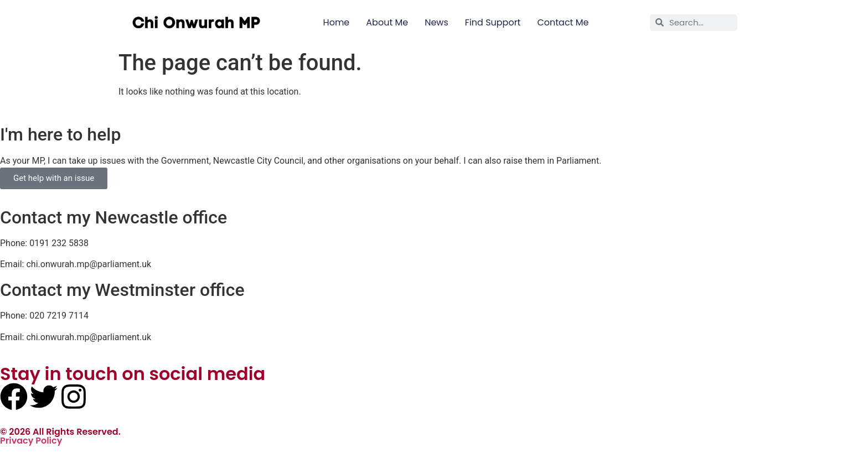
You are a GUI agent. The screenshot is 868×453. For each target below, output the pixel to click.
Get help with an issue (54, 178)
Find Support (493, 22)
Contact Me (563, 22)
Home (337, 22)
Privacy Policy (31, 441)
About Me (387, 22)
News (436, 22)
